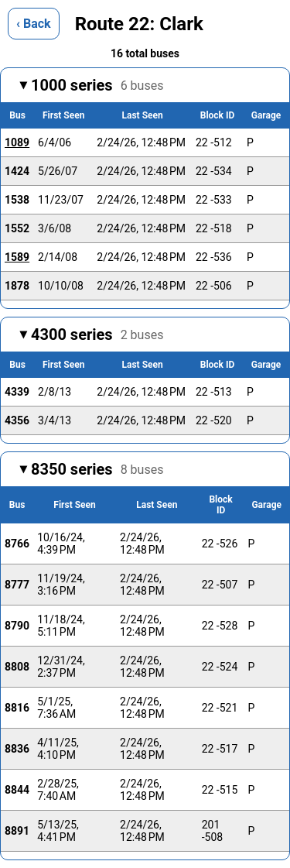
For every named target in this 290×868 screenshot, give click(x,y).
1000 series (97, 85)
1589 (17, 257)
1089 (17, 142)
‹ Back (34, 24)
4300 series (97, 335)
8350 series (97, 469)
